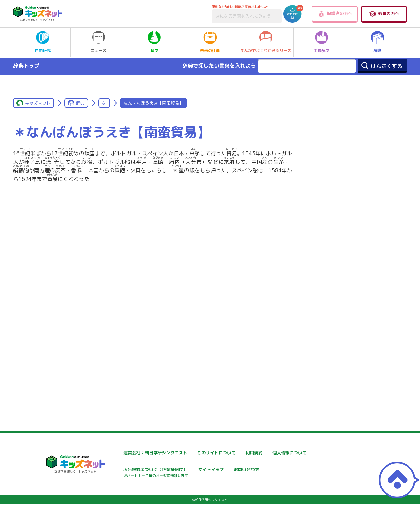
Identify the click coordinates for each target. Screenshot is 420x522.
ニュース (98, 42)
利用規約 (270, 453)
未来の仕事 (210, 42)
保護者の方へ (335, 14)
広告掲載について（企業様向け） (216, 474)
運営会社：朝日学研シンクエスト (137, 453)
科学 (154, 42)
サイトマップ (274, 470)
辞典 (377, 42)
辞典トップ (26, 66)
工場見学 (322, 42)
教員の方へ (384, 14)
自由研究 (43, 42)
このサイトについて (202, 453)
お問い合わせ (117, 493)
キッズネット (38, 103)
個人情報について (121, 470)
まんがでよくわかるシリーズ (266, 42)
